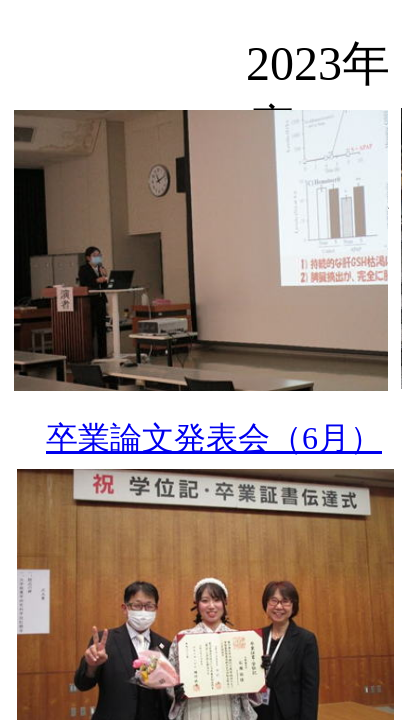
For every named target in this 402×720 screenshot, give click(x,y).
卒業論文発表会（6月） (214, 438)
